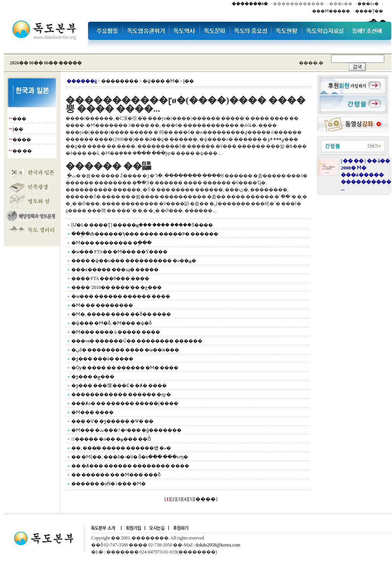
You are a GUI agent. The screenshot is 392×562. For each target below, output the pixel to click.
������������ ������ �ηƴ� (121, 394)
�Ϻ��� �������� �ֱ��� (111, 243)
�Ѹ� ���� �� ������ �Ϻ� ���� (125, 368)
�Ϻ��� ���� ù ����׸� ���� (116, 332)
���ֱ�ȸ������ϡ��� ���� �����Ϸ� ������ (145, 234)
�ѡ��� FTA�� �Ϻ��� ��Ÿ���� (119, 252)
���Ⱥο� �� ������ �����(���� (125, 403)
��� (19, 119)
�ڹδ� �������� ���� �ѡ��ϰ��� (125, 350)
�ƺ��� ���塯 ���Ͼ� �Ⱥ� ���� (119, 386)
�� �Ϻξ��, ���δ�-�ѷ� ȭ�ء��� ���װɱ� (130, 457)
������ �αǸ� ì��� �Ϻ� (109, 484)
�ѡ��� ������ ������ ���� (121, 296)
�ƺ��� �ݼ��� (93, 377)
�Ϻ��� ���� (92, 412)
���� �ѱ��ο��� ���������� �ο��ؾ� (134, 261)
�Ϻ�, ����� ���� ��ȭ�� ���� (121, 314)
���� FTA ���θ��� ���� (110, 278)
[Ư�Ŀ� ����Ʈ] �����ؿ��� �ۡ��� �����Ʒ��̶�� (142, 225)
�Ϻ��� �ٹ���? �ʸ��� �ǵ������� (126, 430)
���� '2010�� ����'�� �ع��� (117, 287)
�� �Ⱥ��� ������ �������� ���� (130, 466)
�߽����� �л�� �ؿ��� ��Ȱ (111, 439)
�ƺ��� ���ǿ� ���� (102, 359)
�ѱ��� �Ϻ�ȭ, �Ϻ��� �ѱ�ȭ (111, 323)
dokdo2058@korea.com (218, 545)
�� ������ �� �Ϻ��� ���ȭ (116, 475)
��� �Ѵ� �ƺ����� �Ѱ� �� (112, 421)
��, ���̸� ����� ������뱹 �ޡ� (121, 448)
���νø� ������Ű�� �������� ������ (137, 341)
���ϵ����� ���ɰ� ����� (115, 270)
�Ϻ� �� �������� (102, 305)
